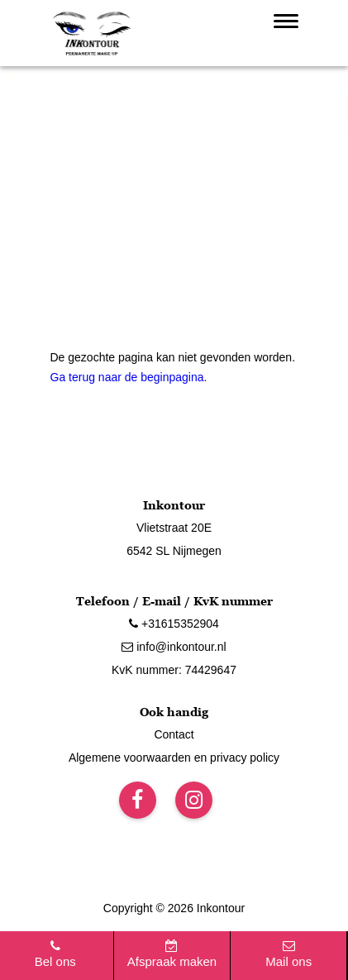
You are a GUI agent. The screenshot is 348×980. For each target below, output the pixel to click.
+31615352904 (174, 624)
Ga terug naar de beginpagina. (129, 377)
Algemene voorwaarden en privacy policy (174, 758)
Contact (174, 734)
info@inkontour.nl (174, 647)
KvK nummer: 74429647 (174, 670)
